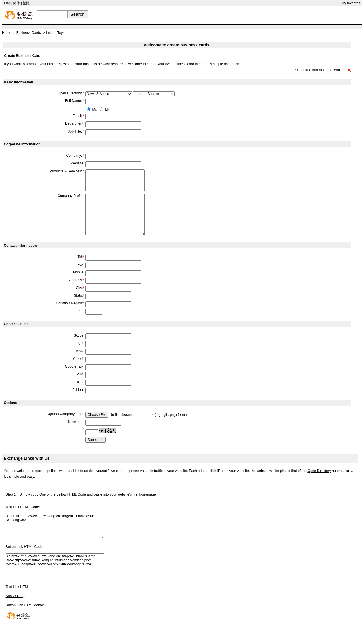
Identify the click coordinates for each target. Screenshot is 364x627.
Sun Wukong (16, 596)
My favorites (351, 3)
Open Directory (319, 471)
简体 (16, 3)
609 (109, 94)
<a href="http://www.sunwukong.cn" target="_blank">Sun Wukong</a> (55, 526)
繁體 (26, 3)
